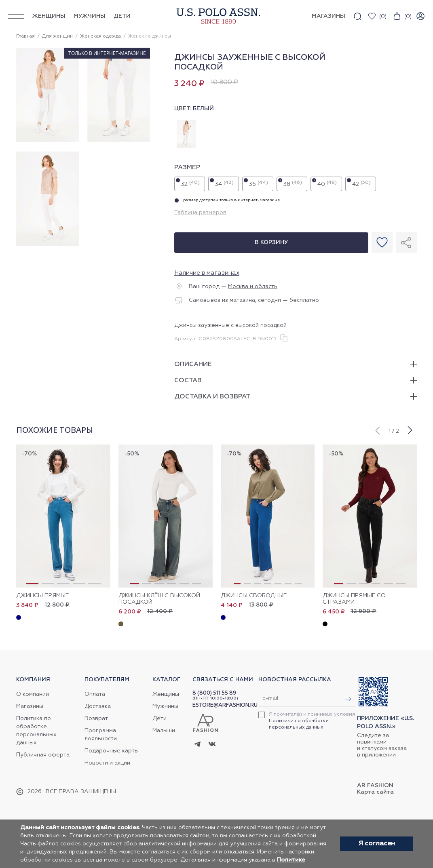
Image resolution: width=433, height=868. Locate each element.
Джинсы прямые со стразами (354, 599)
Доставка (98, 706)
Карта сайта (375, 792)
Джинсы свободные (254, 596)
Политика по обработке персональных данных (36, 731)
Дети (122, 16)
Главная (25, 36)
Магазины (30, 706)
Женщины (49, 16)
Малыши (164, 731)
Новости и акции (107, 763)
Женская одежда (100, 36)
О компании (33, 694)
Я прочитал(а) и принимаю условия (312, 721)
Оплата (95, 694)
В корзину (271, 242)
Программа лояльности (101, 735)
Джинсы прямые (42, 596)
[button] (377, 430)
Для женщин (57, 36)
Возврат (96, 718)
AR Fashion (375, 786)
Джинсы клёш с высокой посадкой (159, 599)
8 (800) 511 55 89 (214, 693)
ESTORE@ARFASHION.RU (225, 705)
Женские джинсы (150, 36)
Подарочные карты (112, 751)
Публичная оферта (43, 755)
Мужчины (90, 16)
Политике (291, 860)
